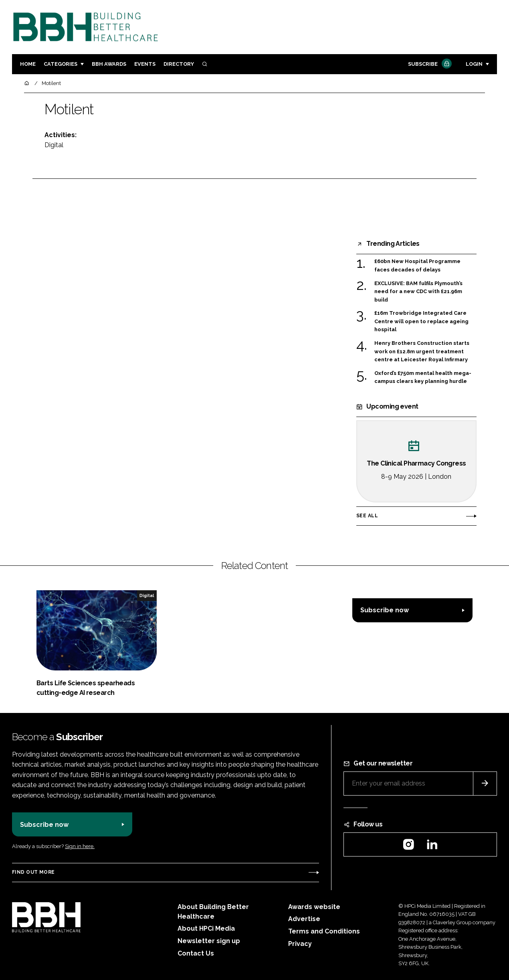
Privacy (300, 944)
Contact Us (196, 953)
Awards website (314, 907)
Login (474, 64)
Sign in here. (80, 846)
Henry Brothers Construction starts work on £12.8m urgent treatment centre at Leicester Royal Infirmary (422, 351)
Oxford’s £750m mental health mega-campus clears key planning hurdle (423, 378)
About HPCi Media (206, 928)
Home (28, 64)
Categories (61, 64)
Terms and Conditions (324, 931)
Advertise (304, 919)
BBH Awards (109, 64)
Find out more (33, 872)
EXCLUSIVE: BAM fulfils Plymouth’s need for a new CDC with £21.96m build (418, 292)
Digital (54, 145)
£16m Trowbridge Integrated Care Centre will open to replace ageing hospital (421, 321)
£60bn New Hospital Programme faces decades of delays (417, 266)
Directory (179, 64)
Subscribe (429, 64)
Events (145, 64)
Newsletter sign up (209, 941)
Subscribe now (385, 610)
